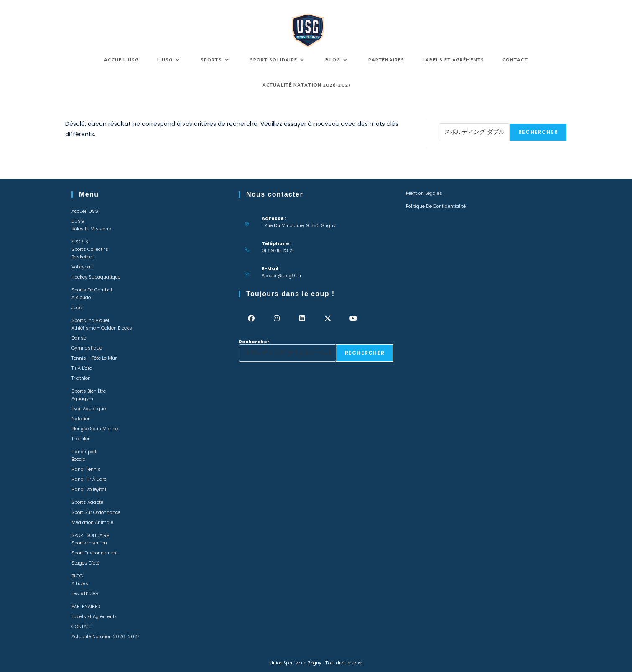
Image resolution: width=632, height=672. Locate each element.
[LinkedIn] (302, 318)
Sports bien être (89, 391)
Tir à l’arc (82, 368)
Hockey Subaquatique (96, 277)
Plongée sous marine (95, 429)
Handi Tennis (86, 469)
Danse (79, 338)
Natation (81, 419)
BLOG (77, 576)
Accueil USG (85, 211)
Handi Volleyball (89, 489)
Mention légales (424, 193)
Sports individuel (90, 320)
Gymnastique (87, 348)
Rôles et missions (91, 229)
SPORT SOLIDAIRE (90, 535)
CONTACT (82, 626)
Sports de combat (92, 290)
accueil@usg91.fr (282, 276)
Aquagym (82, 399)
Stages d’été (85, 563)
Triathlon (81, 378)
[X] (328, 318)
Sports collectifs (90, 249)
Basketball (83, 257)
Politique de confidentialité (436, 206)
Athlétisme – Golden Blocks (102, 328)
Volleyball (82, 267)
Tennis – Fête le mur (94, 358)
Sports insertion (89, 543)
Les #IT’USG (85, 593)
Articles (80, 583)
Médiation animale (92, 522)
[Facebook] (251, 318)
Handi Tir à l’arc (89, 479)
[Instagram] (277, 318)
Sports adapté (87, 502)
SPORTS (80, 242)
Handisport (84, 452)
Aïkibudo (81, 297)
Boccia (79, 459)
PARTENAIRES (86, 606)
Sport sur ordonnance (96, 512)
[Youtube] (353, 318)
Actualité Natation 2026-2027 (106, 636)
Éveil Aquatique (89, 409)
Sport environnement (95, 553)
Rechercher (454, 121)
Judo (77, 307)
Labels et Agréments (94, 616)
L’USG (78, 221)
